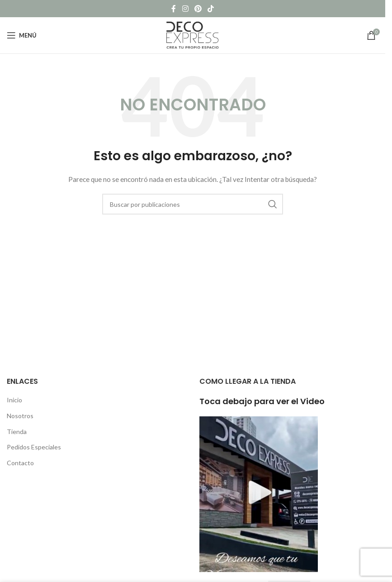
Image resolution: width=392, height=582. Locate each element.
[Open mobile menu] (22, 35)
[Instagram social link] (185, 9)
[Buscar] (193, 204)
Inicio (14, 400)
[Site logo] (193, 35)
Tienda (17, 432)
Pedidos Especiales (34, 447)
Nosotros (20, 416)
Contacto (20, 463)
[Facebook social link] (174, 9)
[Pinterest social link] (198, 9)
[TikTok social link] (211, 9)
